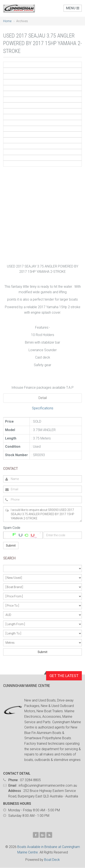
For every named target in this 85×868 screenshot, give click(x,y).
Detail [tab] (43, 398)
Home (7, 21)
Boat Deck (52, 860)
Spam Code (12, 528)
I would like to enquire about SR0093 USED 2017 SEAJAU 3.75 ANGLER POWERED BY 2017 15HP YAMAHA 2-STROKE (42, 514)
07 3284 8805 (30, 780)
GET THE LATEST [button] (64, 676)
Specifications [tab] (43, 408)
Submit (11, 546)
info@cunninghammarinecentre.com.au (48, 785)
